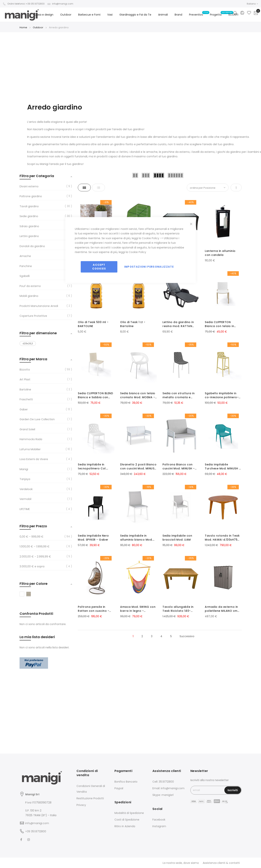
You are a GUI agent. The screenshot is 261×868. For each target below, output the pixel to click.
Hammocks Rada (31, 439)
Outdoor (38, 27)
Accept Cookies (99, 267)
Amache (25, 256)
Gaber (24, 409)
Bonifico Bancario (126, 782)
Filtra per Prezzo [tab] (33, 526)
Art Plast (25, 379)
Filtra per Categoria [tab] (37, 176)
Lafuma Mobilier (30, 449)
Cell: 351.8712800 (163, 782)
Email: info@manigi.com (168, 788)
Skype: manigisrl (163, 795)
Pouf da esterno (30, 286)
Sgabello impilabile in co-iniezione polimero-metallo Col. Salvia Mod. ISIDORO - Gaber (222, 395)
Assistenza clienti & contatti (221, 863)
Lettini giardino (29, 236)
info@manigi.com (60, 4)
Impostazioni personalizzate (149, 267)
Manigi (24, 469)
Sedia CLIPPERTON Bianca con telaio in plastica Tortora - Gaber (219, 324)
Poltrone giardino (31, 196)
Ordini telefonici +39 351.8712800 (24, 4)
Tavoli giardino (29, 206)
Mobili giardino (29, 296)
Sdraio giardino (29, 226)
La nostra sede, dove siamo (181, 863)
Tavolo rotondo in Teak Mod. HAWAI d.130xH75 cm (221, 536)
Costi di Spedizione (127, 820)
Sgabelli (25, 276)
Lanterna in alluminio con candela (219, 253)
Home (24, 27)
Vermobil (25, 499)
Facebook (159, 820)
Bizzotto (25, 370)
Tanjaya (25, 479)
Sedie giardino (29, 216)
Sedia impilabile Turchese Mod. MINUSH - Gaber (222, 465)
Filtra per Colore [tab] (34, 584)
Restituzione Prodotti (90, 798)
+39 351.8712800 (36, 831)
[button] (252, 4)
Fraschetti (26, 399)
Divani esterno (29, 186)
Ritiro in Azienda (125, 826)
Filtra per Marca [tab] (33, 359)
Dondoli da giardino (32, 246)
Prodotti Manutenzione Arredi (39, 306)
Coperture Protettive (33, 316)
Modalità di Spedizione (129, 813)
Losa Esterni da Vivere (34, 459)
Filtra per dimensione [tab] (38, 333)
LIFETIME (25, 509)
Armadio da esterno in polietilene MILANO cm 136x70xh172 (221, 607)
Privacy (81, 805)
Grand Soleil (27, 429)
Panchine (26, 266)
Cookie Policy (151, 238)
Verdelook (26, 489)
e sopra (32, 566)
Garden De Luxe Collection (37, 419)
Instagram (159, 826)
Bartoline (25, 389)
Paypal (119, 788)
